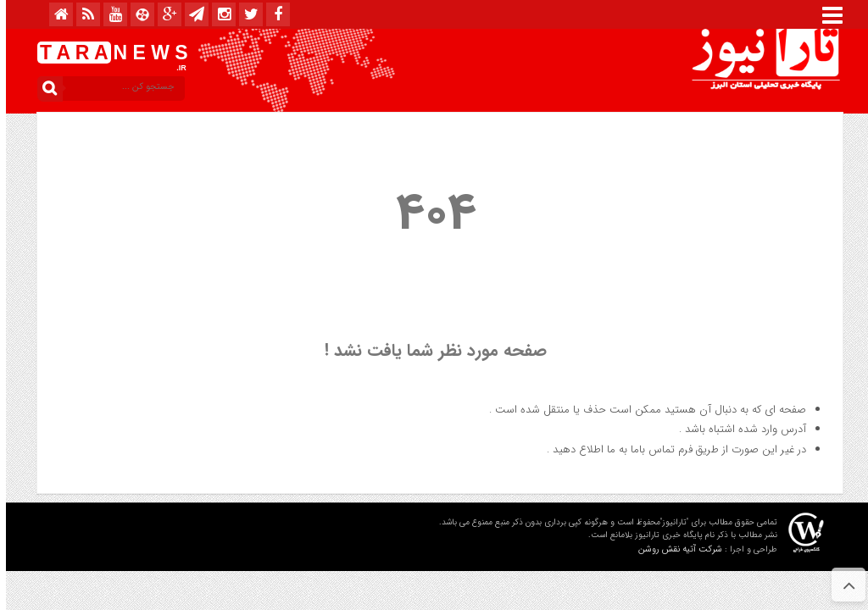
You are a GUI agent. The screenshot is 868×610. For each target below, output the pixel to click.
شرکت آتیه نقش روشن (674, 549)
